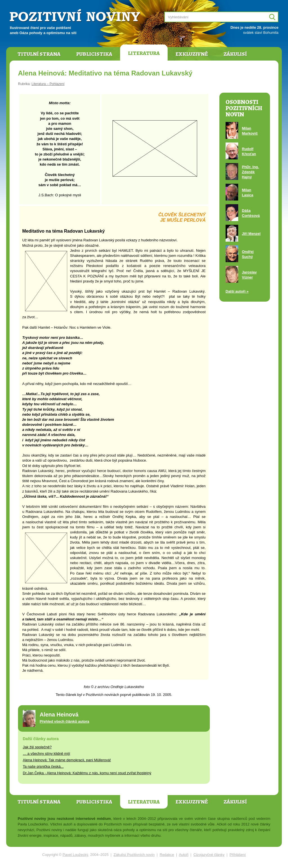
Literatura (144, 53)
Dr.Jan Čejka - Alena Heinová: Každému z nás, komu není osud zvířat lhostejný (87, 773)
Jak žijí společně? (37, 747)
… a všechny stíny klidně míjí (46, 754)
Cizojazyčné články (209, 855)
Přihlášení (238, 855)
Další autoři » (237, 291)
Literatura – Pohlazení (48, 84)
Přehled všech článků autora (64, 721)
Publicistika (94, 54)
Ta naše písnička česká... (43, 766)
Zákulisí (235, 54)
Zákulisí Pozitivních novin (134, 855)
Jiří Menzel (251, 234)
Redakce (167, 855)
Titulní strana (39, 54)
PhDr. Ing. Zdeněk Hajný (250, 172)
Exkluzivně (192, 54)
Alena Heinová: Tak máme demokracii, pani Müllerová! (67, 760)
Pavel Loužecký (76, 855)
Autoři (184, 855)
